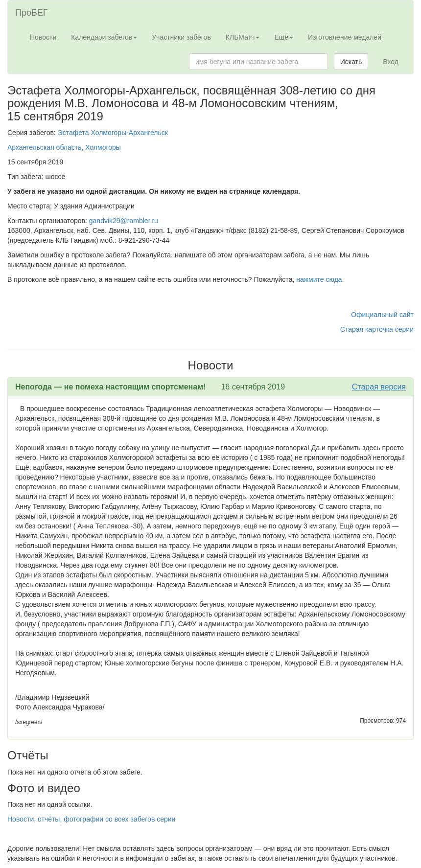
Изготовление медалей (345, 37)
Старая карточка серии (377, 329)
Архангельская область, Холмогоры (64, 147)
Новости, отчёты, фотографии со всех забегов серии (91, 819)
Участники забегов (181, 37)
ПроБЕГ (32, 13)
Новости (43, 37)
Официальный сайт (382, 315)
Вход (391, 62)
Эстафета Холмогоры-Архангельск (113, 133)
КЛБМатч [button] (243, 37)
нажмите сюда (319, 279)
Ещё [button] (284, 37)
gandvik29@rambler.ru (124, 221)
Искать (351, 62)
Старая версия (379, 387)
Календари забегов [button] (104, 37)
